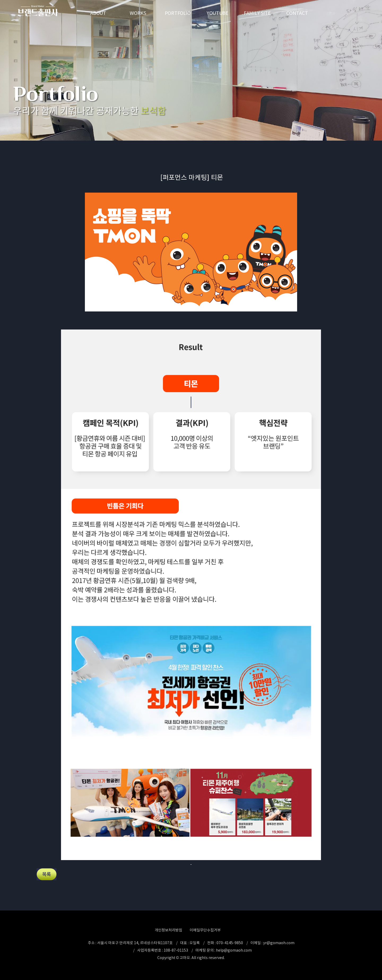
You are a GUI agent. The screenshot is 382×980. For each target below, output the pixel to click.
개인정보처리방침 (168, 930)
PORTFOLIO (178, 13)
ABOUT (98, 13)
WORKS (138, 13)
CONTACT (297, 13)
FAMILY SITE (257, 13)
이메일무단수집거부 (205, 930)
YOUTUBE (218, 13)
